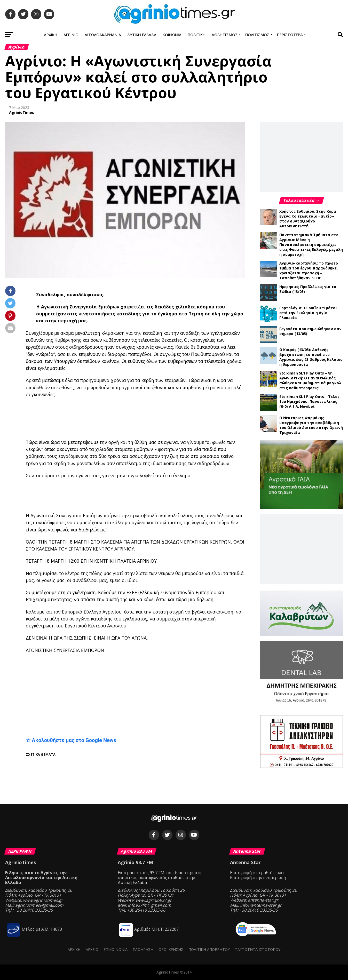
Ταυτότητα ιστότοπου (258, 949)
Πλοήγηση (143, 949)
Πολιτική (197, 35)
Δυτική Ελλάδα (142, 35)
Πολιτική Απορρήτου (209, 949)
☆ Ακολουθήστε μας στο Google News (71, 740)
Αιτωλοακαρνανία (103, 35)
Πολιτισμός (257, 35)
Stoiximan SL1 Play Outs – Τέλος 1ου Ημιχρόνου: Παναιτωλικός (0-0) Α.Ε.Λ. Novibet (309, 401)
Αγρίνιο (71, 35)
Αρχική (51, 35)
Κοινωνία (172, 35)
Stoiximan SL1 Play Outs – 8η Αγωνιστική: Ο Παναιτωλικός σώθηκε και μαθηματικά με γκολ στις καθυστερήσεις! (310, 380)
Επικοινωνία (116, 949)
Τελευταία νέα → (302, 200)
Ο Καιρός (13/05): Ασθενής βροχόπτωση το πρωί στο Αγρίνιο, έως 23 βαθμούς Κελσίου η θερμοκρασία (311, 357)
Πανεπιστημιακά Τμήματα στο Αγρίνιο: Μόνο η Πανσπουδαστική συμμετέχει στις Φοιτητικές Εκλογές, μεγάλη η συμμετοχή (311, 245)
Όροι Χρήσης (171, 949)
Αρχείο (92, 949)
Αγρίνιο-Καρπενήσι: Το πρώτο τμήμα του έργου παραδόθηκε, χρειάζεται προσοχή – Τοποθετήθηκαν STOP (309, 270)
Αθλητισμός (225, 35)
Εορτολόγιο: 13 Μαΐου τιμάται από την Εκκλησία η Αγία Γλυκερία (308, 313)
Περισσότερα (290, 35)
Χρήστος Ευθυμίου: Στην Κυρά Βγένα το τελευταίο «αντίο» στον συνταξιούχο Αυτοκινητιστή (308, 219)
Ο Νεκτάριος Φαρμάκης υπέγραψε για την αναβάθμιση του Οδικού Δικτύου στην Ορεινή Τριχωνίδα (311, 425)
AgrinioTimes (22, 112)
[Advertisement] (152, 419)
